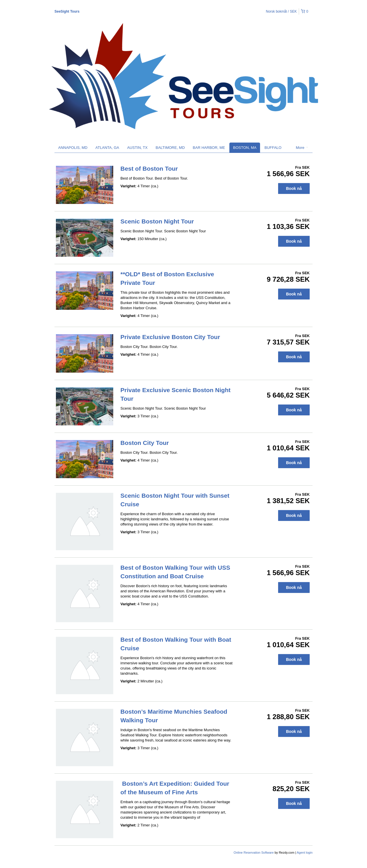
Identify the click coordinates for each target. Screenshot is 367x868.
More (302, 148)
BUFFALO (273, 148)
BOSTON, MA (245, 148)
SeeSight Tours (67, 11)
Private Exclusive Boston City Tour (170, 337)
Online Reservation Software (254, 853)
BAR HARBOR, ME (209, 148)
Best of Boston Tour (149, 169)
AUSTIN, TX (137, 148)
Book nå (294, 188)
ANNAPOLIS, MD (73, 148)
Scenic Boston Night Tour (157, 221)
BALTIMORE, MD (170, 148)
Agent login (305, 853)
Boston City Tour (145, 443)
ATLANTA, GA (107, 148)
